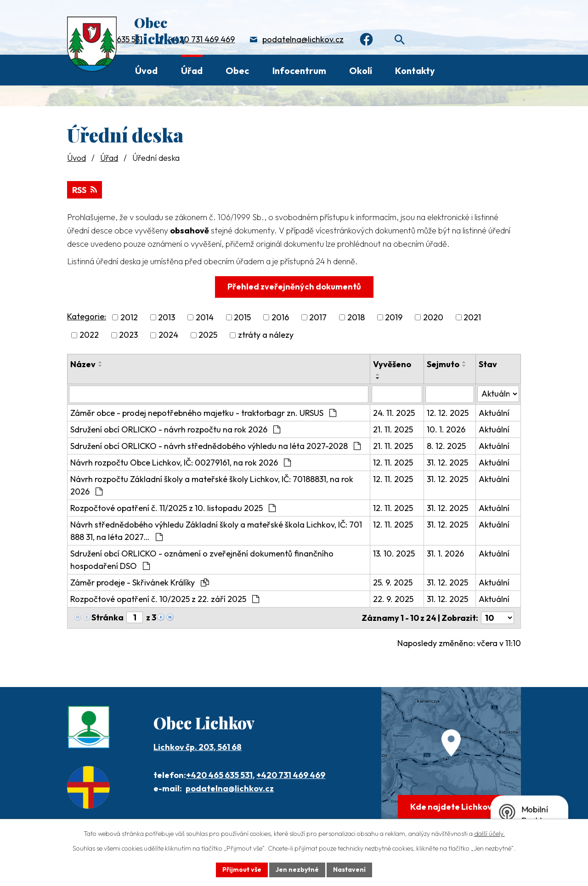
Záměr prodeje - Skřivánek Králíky (140, 582)
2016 (280, 317)
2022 (89, 335)
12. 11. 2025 (393, 463)
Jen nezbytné (297, 869)
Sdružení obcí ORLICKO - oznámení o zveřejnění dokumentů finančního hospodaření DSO (202, 560)
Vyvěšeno (392, 364)
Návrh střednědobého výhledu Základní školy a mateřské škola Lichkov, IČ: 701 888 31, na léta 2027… (216, 531)
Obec (237, 71)
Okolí (361, 71)
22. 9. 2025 (393, 599)
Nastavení (349, 869)
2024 (168, 335)
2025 (208, 335)
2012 (129, 317)
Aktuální (494, 413)
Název (83, 364)
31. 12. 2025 (447, 463)
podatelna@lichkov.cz (303, 39)
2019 (394, 317)
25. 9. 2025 (393, 582)
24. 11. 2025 (394, 413)
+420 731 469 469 (202, 39)
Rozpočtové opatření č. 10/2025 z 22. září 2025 (165, 599)
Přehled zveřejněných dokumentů (294, 287)
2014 (205, 317)
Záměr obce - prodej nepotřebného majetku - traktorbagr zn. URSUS (203, 413)
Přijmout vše (242, 869)
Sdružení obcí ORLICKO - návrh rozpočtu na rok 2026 (175, 429)
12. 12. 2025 (448, 413)
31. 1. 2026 (445, 554)
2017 (318, 317)
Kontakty (415, 71)
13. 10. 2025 (394, 554)
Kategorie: (87, 316)
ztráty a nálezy (266, 335)
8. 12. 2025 (446, 446)
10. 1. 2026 (446, 429)
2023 (128, 335)
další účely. (489, 834)
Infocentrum (299, 71)
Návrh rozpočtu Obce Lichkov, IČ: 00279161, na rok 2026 (181, 463)
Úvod (146, 71)
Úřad (192, 71)
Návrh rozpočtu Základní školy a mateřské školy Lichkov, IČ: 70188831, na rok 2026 (212, 485)
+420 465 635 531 (219, 775)
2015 (242, 317)
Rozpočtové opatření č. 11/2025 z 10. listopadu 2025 (173, 508)
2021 (472, 317)
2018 (356, 317)
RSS (85, 190)
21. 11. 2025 (393, 429)
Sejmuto (443, 364)
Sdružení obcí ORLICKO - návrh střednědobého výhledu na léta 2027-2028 (215, 446)
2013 (167, 317)
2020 (433, 317)
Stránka (107, 617)
